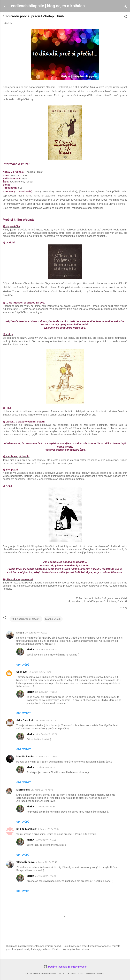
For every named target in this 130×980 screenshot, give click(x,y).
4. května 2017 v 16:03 (48, 829)
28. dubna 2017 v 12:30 (40, 672)
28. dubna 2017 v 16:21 (46, 650)
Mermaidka (23, 790)
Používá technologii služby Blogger (65, 967)
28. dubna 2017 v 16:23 (46, 692)
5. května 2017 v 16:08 (46, 876)
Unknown (22, 672)
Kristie (20, 633)
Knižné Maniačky (26, 829)
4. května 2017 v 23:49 (47, 862)
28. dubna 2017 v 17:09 (46, 734)
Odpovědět (24, 665)
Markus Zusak (53, 619)
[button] (125, 17)
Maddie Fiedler (25, 757)
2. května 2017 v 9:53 (45, 767)
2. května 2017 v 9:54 (45, 807)
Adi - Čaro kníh (25, 720)
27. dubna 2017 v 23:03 (36, 633)
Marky (30, 650)
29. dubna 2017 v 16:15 (42, 790)
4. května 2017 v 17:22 (46, 840)
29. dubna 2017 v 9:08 (46, 757)
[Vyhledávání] (125, 7)
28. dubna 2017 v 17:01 (47, 720)
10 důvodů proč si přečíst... (26, 619)
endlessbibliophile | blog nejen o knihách (48, 6)
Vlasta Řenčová (25, 862)
